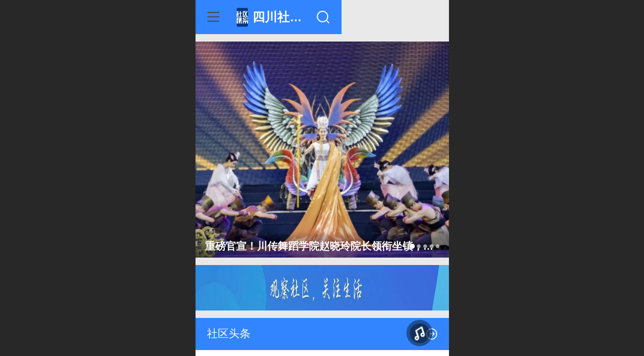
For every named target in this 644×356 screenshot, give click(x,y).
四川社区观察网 (337, 17)
